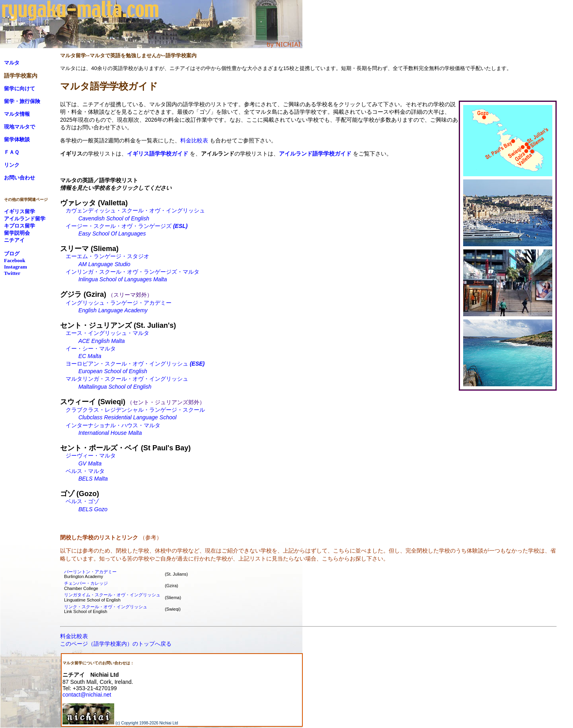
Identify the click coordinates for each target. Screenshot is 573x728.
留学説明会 (17, 233)
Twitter (12, 273)
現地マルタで (19, 127)
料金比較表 (194, 140)
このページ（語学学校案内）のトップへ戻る (116, 644)
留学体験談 (17, 139)
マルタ (12, 63)
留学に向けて (19, 89)
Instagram (16, 267)
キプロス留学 (19, 226)
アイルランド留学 (25, 219)
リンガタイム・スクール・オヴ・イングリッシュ (112, 595)
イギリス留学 (19, 211)
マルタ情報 (17, 114)
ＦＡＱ (12, 152)
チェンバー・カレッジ (86, 583)
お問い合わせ (19, 178)
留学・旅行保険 (22, 101)
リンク (12, 165)
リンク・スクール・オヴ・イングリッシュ (106, 607)
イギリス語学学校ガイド (158, 154)
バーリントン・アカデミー (90, 572)
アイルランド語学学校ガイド (315, 154)
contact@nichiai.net (87, 695)
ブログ (12, 254)
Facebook (15, 260)
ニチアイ (14, 240)
